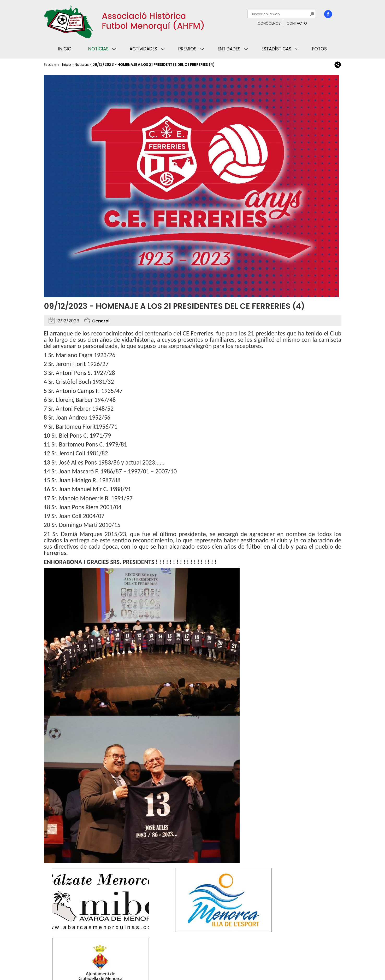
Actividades (143, 49)
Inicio (65, 49)
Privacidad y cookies (65, 960)
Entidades (229, 49)
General (101, 321)
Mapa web (130, 960)
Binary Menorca (327, 960)
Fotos (319, 49)
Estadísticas (276, 49)
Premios (187, 49)
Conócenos (269, 23)
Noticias (98, 49)
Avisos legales (102, 960)
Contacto (297, 23)
